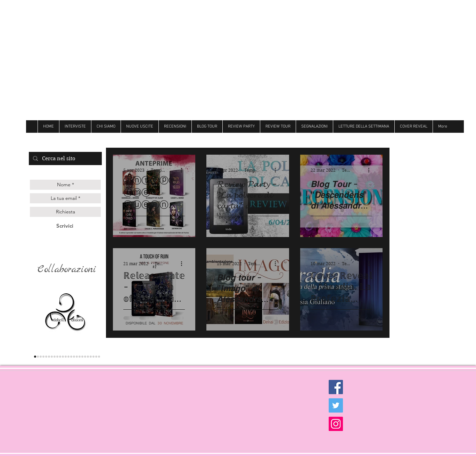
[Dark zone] (99, 357)
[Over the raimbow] (66, 357)
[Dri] (80, 357)
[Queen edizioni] (41, 357)
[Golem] (96, 357)
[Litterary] (68, 357)
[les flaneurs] (49, 357)
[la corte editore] (52, 357)
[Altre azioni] (184, 170)
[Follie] (74, 357)
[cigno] (63, 357)
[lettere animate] (38, 357)
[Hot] (82, 357)
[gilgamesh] (46, 357)
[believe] (88, 357)
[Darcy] (57, 357)
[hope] (60, 357)
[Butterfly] (71, 357)
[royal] (91, 357)
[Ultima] (93, 357)
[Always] (77, 357)
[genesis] (43, 357)
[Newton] (85, 357)
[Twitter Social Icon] (336, 405)
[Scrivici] (65, 226)
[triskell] (35, 357)
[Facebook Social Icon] (336, 387)
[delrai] (55, 357)
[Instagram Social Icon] (336, 424)
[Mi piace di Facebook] (412, 139)
